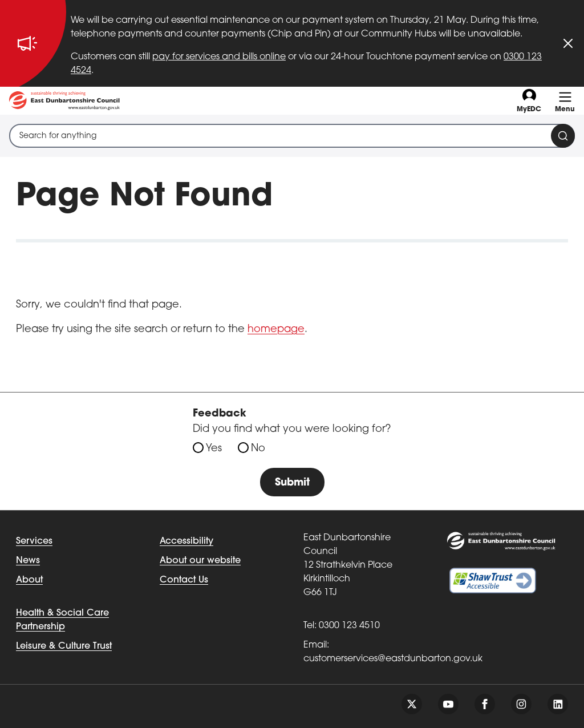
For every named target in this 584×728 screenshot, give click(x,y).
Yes (214, 449)
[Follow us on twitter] (412, 704)
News (28, 561)
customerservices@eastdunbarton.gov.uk (393, 659)
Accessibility (186, 541)
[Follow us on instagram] (521, 704)
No (258, 449)
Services (34, 541)
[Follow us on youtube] (448, 704)
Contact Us (184, 580)
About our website (200, 561)
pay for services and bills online (219, 57)
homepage (276, 329)
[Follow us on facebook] (485, 704)
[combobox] (292, 136)
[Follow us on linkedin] (558, 704)
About (29, 580)
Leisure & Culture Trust (64, 646)
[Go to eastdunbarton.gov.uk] (64, 101)
